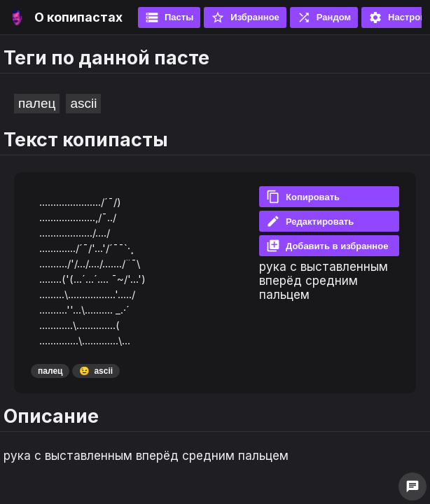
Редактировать (310, 221)
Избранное (245, 17)
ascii (83, 103)
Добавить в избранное (327, 246)
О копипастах (78, 17)
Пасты (169, 17)
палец (37, 103)
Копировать (303, 197)
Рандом (324, 17)
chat (412, 486)
